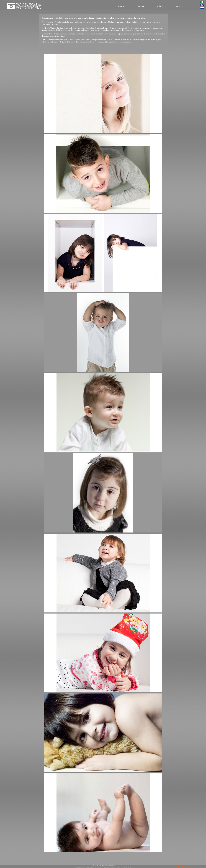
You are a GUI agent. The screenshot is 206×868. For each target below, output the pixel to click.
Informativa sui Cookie (186, 866)
